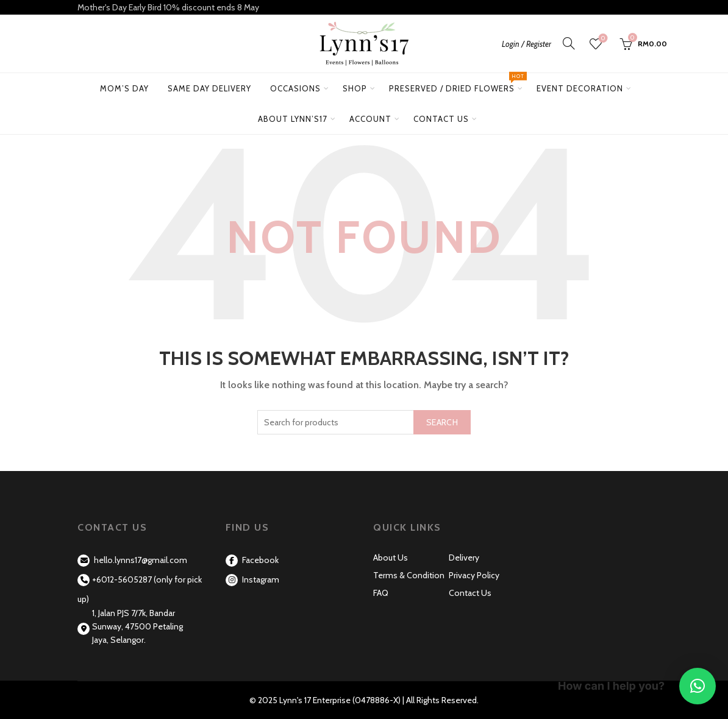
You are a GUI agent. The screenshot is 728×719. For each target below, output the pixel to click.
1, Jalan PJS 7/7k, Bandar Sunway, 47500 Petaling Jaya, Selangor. (137, 627)
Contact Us (441, 119)
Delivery (464, 558)
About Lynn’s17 (293, 119)
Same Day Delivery (209, 88)
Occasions (295, 88)
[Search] (569, 43)
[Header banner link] (364, 7)
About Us (391, 558)
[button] (698, 686)
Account (370, 119)
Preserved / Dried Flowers (456, 83)
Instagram (252, 579)
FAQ (381, 593)
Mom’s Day (124, 88)
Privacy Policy (474, 575)
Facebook (252, 560)
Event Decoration (580, 88)
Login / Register (526, 44)
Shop (355, 88)
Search (442, 422)
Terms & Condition (409, 575)
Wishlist (602, 39)
